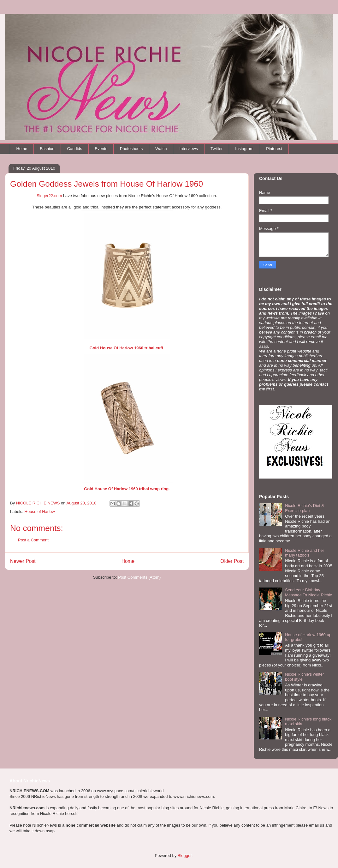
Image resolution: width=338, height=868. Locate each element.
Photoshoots (131, 149)
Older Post (232, 561)
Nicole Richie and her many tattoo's (305, 553)
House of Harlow (40, 512)
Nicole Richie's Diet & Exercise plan (305, 508)
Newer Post (23, 561)
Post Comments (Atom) (139, 577)
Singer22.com (49, 196)
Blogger (185, 856)
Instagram (244, 149)
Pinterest (274, 149)
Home (22, 149)
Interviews (189, 149)
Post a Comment (33, 540)
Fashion (47, 149)
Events (101, 149)
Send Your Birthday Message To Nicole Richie (308, 592)
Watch (161, 149)
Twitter (216, 149)
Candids (74, 149)
